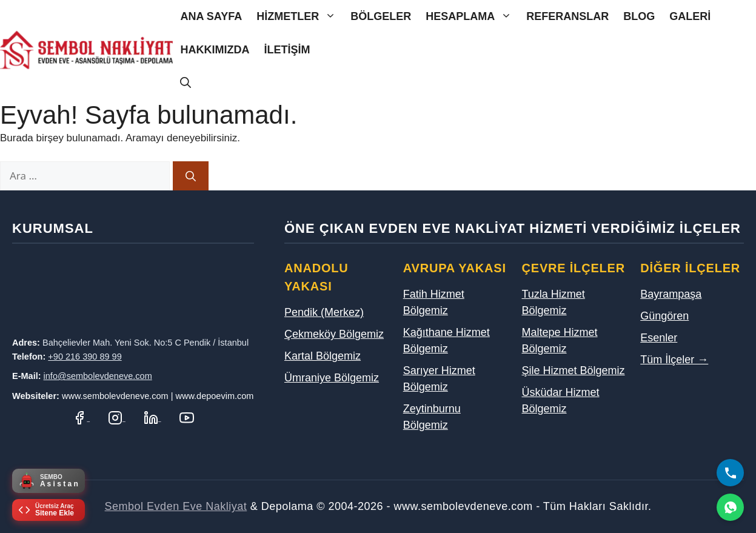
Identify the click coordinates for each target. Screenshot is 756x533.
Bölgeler (381, 16)
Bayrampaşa (671, 294)
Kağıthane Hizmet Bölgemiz (447, 340)
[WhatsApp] (730, 507)
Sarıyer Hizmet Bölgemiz (439, 379)
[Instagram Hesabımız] (117, 417)
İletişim (287, 50)
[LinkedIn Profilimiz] (152, 417)
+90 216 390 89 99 (85, 357)
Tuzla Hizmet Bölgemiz (554, 302)
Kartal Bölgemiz (323, 356)
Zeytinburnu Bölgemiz (432, 417)
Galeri (690, 16)
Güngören (664, 316)
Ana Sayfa (211, 16)
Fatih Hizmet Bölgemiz (434, 302)
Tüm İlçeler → (674, 360)
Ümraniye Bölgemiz (332, 378)
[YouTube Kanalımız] (187, 417)
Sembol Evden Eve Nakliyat (176, 506)
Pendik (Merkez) (324, 312)
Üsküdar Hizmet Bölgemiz (561, 401)
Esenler (659, 338)
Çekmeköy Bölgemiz (334, 334)
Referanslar (567, 16)
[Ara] (191, 176)
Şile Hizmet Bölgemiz (574, 370)
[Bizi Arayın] (730, 473)
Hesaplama (472, 17)
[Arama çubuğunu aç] (186, 83)
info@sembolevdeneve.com (98, 376)
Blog (639, 16)
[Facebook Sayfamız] (81, 417)
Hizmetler (300, 17)
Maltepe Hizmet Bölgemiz (560, 340)
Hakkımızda (215, 50)
